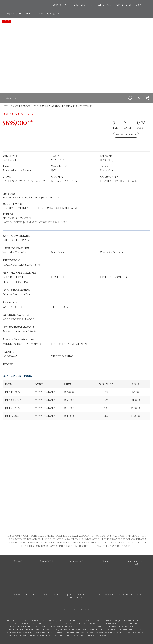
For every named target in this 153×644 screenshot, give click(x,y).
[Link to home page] (14, 5)
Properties (59, 5)
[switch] (130, 98)
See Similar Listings (126, 135)
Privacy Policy (52, 595)
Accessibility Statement (92, 595)
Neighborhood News (131, 5)
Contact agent (13, 98)
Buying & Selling (82, 5)
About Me (105, 5)
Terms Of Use (23, 595)
